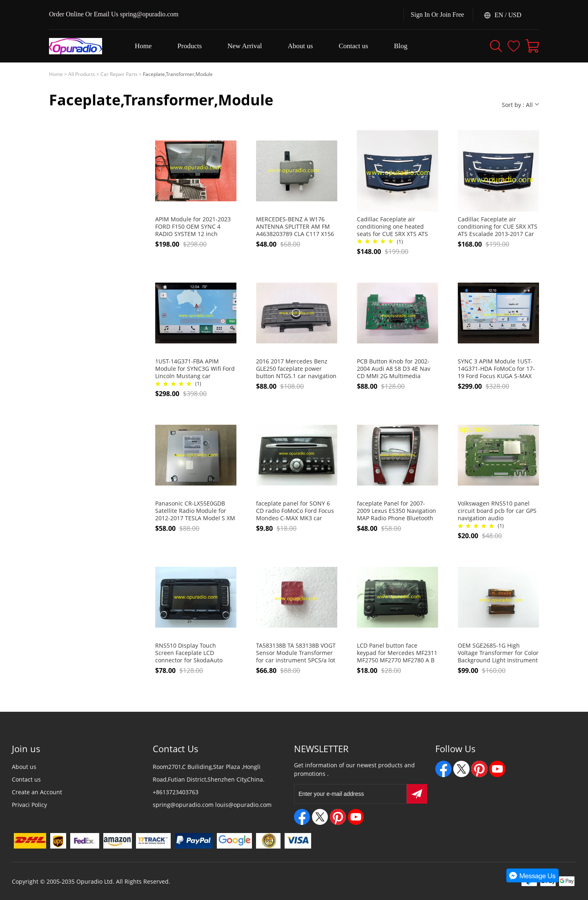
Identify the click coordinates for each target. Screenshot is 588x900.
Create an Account (37, 792)
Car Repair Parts (119, 74)
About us (24, 767)
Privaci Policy (29, 805)
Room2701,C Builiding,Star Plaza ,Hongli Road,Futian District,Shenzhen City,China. (209, 773)
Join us (26, 749)
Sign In (420, 14)
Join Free (452, 14)
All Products (82, 74)
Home (56, 74)
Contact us (26, 779)
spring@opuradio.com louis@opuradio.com (212, 805)
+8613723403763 (176, 792)
